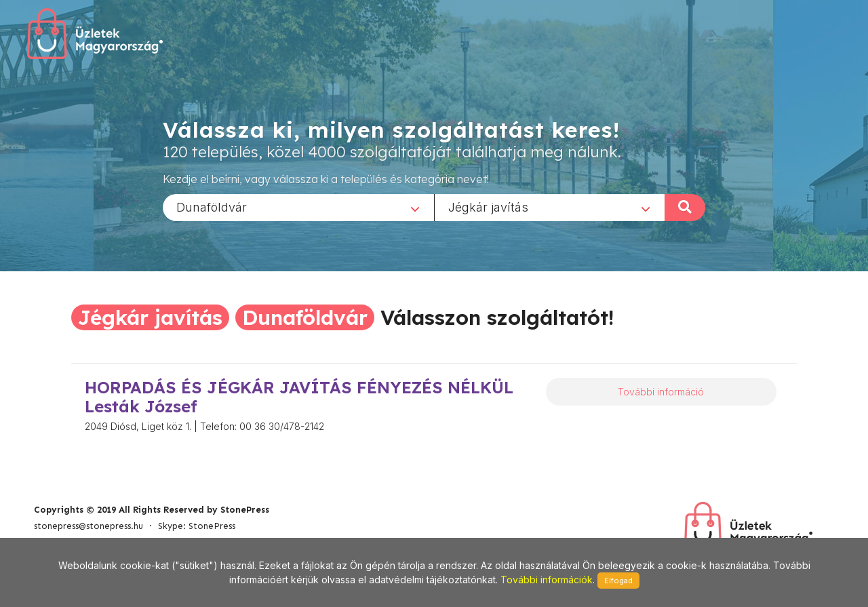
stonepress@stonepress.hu (88, 526)
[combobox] (298, 207)
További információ (661, 392)
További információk (547, 580)
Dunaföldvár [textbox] (212, 207)
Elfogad (618, 581)
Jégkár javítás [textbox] (488, 207)
